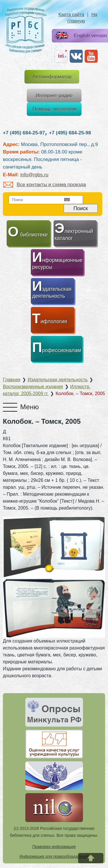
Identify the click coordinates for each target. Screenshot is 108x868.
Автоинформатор (52, 77)
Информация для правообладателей (54, 856)
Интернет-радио (54, 96)
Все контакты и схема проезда (45, 185)
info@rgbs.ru (34, 175)
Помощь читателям (55, 109)
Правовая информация (54, 847)
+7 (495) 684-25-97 (24, 133)
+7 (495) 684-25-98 (70, 133)
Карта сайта (71, 15)
